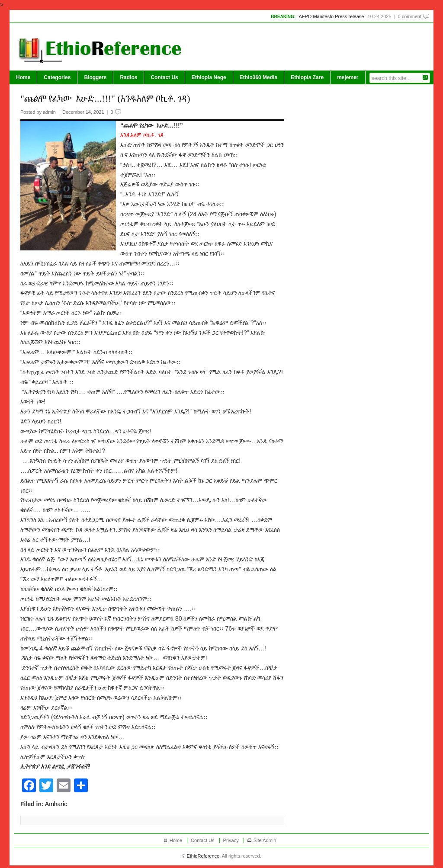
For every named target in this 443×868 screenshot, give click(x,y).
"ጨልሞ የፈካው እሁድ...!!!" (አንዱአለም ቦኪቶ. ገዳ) (105, 98)
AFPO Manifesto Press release (331, 16)
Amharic (56, 804)
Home (23, 77)
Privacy (231, 840)
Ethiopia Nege (209, 77)
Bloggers (95, 77)
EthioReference (203, 856)
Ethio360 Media (258, 77)
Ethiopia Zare (307, 77)
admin (49, 112)
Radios (128, 77)
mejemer (348, 77)
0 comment (410, 16)
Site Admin (265, 840)
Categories (57, 77)
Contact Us (164, 77)
